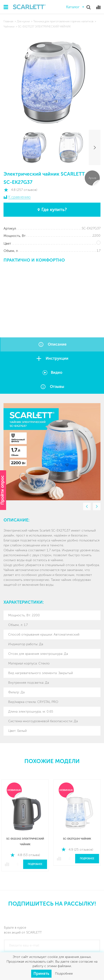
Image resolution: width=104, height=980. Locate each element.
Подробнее (36, 864)
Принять (41, 974)
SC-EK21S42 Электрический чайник (26, 842)
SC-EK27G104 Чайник (78, 839)
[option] (52, 452)
